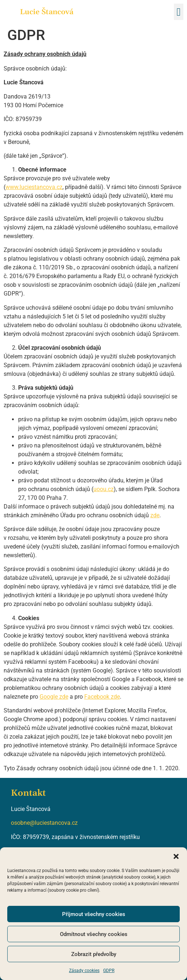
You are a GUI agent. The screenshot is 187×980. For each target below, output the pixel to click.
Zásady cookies (84, 971)
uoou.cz (103, 489)
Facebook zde (102, 697)
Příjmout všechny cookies (94, 914)
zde (155, 515)
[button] (176, 856)
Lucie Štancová (47, 12)
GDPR (109, 971)
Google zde (54, 697)
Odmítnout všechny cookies (94, 934)
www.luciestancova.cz (34, 187)
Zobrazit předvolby (94, 954)
